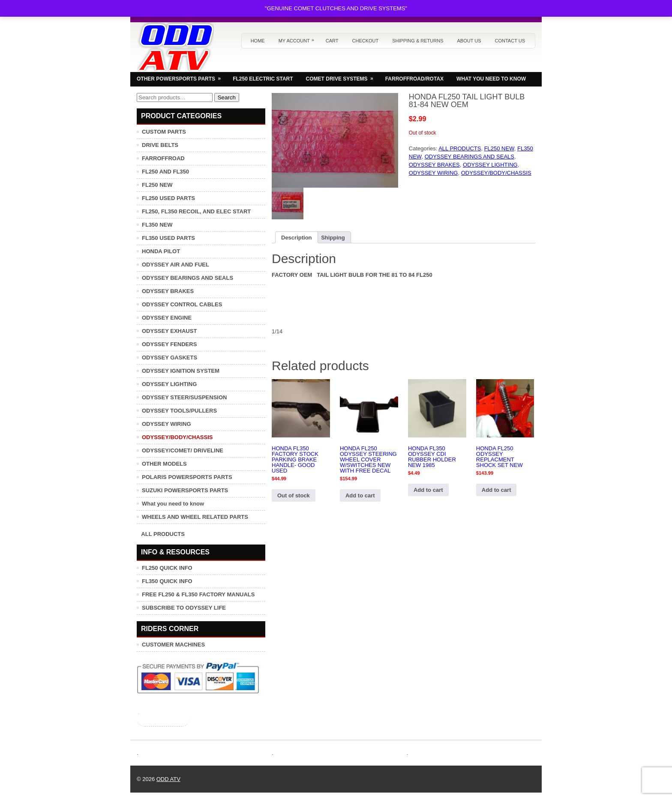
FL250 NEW (499, 148)
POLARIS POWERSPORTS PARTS (187, 477)
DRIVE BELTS (160, 145)
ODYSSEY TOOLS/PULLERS (179, 411)
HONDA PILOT (161, 251)
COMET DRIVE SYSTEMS (342, 76)
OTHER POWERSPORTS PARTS (181, 76)
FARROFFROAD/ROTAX (414, 79)
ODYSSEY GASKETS (169, 358)
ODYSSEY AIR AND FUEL (175, 265)
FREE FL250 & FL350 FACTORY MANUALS (198, 594)
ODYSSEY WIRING (433, 173)
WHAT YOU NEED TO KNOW (491, 79)
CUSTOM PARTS (164, 132)
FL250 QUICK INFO (167, 568)
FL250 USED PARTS (168, 198)
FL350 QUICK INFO (167, 581)
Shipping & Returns (418, 41)
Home (258, 41)
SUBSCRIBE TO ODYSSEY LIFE (184, 608)
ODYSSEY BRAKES (434, 165)
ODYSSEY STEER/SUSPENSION (184, 397)
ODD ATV (168, 779)
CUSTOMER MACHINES (173, 645)
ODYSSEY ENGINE (167, 318)
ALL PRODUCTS (460, 148)
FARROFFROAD (163, 158)
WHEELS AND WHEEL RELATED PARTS (195, 517)
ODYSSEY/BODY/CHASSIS (496, 173)
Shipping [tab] (333, 238)
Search (227, 97)
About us (469, 41)
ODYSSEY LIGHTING (490, 165)
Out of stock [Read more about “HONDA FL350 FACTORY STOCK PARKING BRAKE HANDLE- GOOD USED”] (294, 495)
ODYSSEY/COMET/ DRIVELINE (183, 450)
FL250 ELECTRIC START (263, 79)
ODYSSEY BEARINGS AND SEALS (469, 157)
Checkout (366, 41)
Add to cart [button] (360, 495)
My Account (298, 38)
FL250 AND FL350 (165, 172)
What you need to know (173, 504)
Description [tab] (297, 238)
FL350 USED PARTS (168, 238)
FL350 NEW (157, 225)
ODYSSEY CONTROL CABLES (182, 304)
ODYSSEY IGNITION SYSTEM (181, 371)
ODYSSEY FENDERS (169, 344)
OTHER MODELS (164, 464)
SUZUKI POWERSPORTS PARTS (185, 490)
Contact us (510, 41)
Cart (332, 41)
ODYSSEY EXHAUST (169, 331)
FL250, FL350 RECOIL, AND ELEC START (196, 211)
